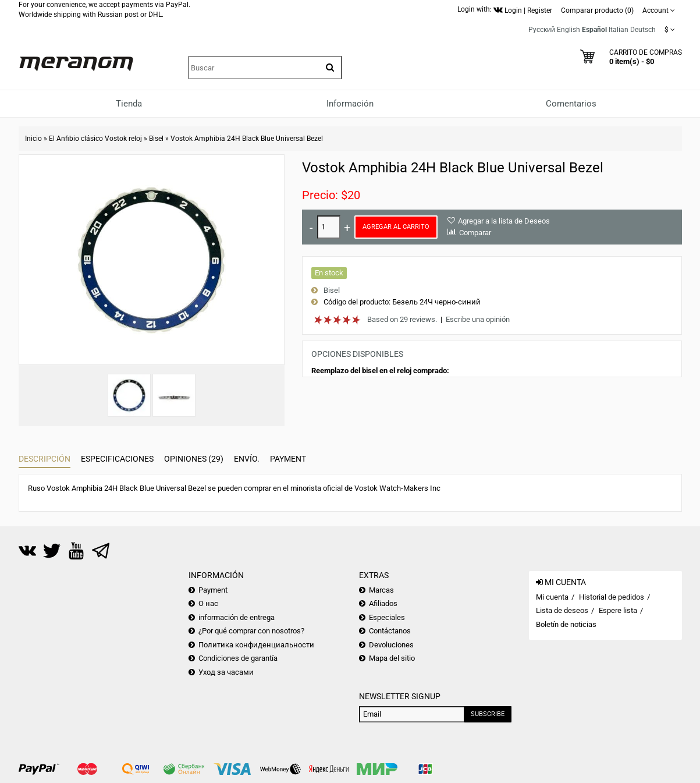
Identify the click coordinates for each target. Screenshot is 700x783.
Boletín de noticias (566, 624)
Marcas (381, 590)
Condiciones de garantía (238, 658)
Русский (542, 30)
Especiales (387, 617)
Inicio (33, 139)
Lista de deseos (562, 610)
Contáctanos (390, 631)
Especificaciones (117, 459)
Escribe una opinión (478, 319)
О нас (208, 603)
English (568, 30)
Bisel (156, 139)
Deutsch (643, 30)
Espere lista (618, 610)
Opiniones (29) (194, 459)
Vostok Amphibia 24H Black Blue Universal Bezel (247, 139)
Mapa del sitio (392, 658)
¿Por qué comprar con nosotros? (251, 631)
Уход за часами (226, 672)
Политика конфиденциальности (256, 645)
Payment (288, 459)
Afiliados (383, 603)
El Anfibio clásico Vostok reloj (95, 139)
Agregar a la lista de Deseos (504, 221)
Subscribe (488, 714)
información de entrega (237, 617)
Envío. (247, 459)
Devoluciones (391, 645)
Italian (619, 30)
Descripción (45, 459)
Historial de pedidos (612, 597)
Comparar (475, 233)
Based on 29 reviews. (402, 319)
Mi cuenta (552, 597)
